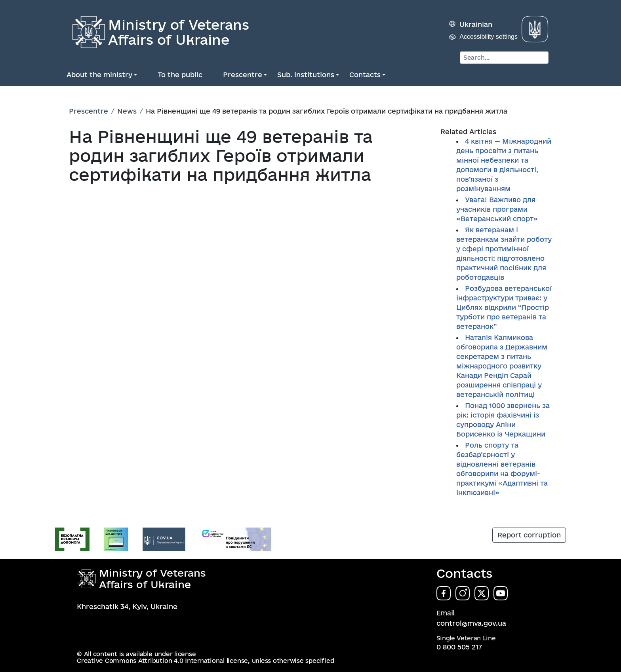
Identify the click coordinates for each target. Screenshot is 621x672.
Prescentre (243, 75)
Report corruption (529, 535)
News (127, 111)
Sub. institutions (306, 75)
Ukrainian (476, 24)
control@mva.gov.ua (471, 623)
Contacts (365, 75)
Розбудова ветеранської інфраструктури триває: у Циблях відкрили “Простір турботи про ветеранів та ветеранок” (504, 307)
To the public (180, 75)
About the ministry (99, 75)
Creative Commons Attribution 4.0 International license (162, 661)
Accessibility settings (489, 37)
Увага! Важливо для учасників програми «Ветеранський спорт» (497, 209)
